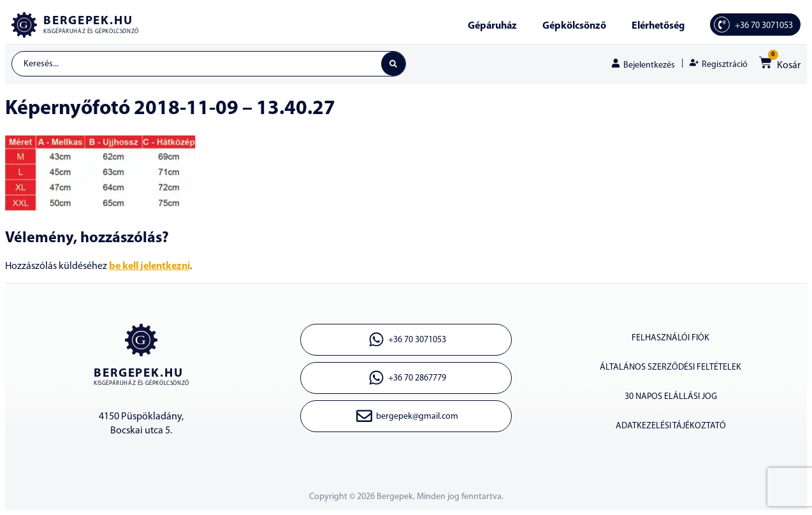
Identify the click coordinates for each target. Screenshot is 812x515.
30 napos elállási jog (671, 397)
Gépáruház (492, 26)
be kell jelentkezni (149, 266)
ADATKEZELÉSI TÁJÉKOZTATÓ (671, 426)
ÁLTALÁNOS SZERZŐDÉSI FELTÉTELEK (671, 367)
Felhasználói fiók (671, 338)
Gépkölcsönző (574, 26)
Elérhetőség (658, 26)
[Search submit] (393, 64)
